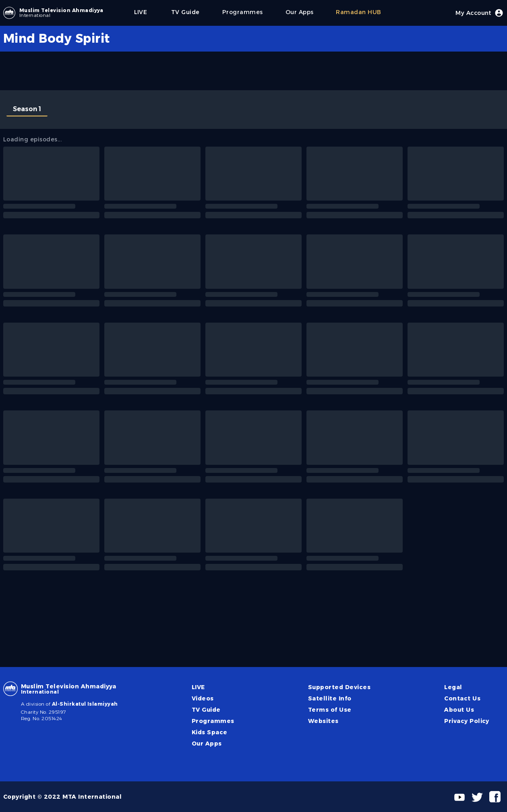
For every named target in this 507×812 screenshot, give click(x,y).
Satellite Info (330, 698)
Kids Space (210, 732)
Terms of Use (330, 710)
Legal (453, 687)
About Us (459, 710)
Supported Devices (339, 687)
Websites (323, 721)
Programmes (213, 721)
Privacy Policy (467, 721)
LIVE (198, 687)
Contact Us (462, 698)
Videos (203, 698)
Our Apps (207, 744)
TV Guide (206, 710)
